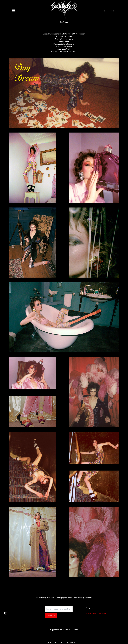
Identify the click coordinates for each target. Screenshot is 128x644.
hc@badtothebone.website (96, 613)
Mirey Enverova (67, 39)
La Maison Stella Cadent (68, 52)
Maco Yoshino (67, 49)
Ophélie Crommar (68, 44)
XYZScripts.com (75, 643)
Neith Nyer (50, 598)
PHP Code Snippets (54, 643)
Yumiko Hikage (66, 46)
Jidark (70, 36)
